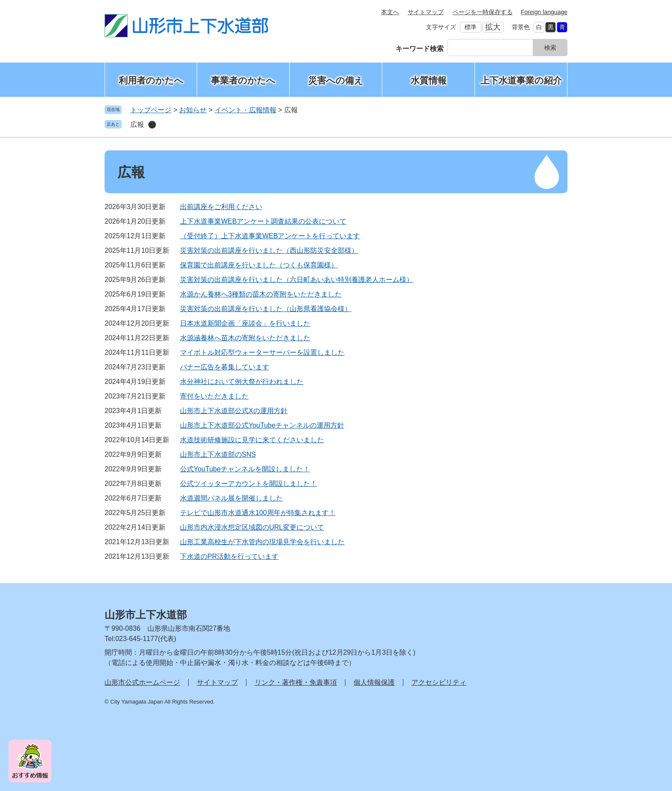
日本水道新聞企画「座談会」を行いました (245, 323)
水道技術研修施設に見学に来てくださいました (252, 440)
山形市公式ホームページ (142, 682)
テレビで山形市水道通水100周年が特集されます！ (258, 513)
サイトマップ (426, 12)
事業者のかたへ (243, 80)
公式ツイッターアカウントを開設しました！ (249, 484)
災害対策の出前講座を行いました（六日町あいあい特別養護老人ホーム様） (297, 280)
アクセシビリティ (439, 682)
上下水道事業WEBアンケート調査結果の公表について (263, 221)
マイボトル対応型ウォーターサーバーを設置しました (262, 352)
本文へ (390, 12)
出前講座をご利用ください (221, 207)
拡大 (493, 27)
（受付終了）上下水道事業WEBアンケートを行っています (270, 236)
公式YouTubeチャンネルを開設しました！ (245, 469)
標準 (471, 27)
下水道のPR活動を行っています (229, 556)
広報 (137, 124)
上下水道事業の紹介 (521, 80)
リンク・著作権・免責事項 (296, 682)
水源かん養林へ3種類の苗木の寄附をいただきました (261, 294)
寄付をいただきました (214, 396)
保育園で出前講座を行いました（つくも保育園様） (259, 265)
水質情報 (429, 80)
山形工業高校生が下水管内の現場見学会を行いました (262, 542)
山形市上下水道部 (146, 615)
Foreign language (544, 12)
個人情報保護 (374, 682)
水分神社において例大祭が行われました (242, 382)
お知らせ (193, 110)
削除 (152, 125)
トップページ (151, 110)
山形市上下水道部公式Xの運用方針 (234, 411)
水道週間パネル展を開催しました (231, 498)
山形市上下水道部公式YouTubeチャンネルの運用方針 (262, 425)
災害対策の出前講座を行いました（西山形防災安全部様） (269, 250)
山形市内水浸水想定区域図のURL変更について (252, 527)
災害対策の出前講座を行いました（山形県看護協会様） (266, 309)
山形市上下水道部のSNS (218, 454)
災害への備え (336, 80)
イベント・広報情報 (246, 110)
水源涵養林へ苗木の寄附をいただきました (245, 338)
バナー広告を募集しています (225, 367)
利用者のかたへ (151, 80)
